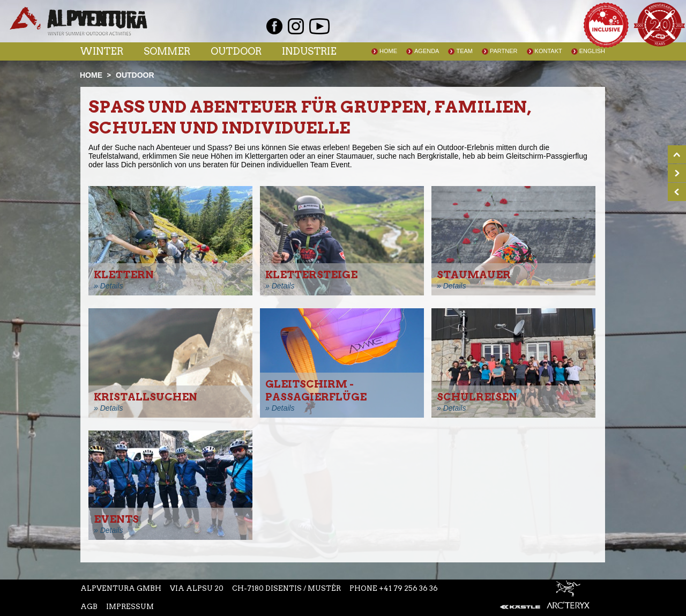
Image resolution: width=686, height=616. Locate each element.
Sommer (167, 51)
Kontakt (549, 51)
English (592, 51)
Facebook (274, 26)
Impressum (130, 607)
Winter (102, 51)
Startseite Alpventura (79, 21)
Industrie (309, 51)
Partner (504, 51)
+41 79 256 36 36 (408, 588)
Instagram (296, 26)
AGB (89, 607)
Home (388, 51)
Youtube (319, 26)
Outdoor (236, 51)
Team (464, 51)
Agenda (427, 51)
